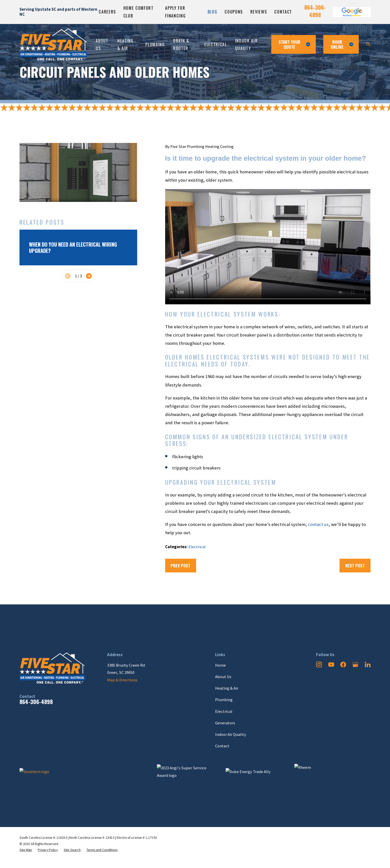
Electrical (197, 547)
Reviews (259, 12)
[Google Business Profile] (355, 664)
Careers (107, 12)
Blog (212, 12)
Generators (225, 723)
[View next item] (89, 276)
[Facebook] (343, 664)
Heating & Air (227, 688)
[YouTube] (331, 664)
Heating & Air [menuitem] (126, 44)
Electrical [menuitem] (216, 44)
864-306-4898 (315, 11)
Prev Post (181, 566)
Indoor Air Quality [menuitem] (246, 44)
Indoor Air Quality (231, 734)
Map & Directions (122, 680)
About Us (223, 677)
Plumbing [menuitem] (155, 44)
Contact (283, 12)
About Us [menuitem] (102, 44)
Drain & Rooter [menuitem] (181, 44)
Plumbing (224, 700)
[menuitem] (26, 850)
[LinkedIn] (368, 664)
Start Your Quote (294, 44)
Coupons (234, 12)
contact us (318, 524)
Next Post (355, 566)
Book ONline (342, 44)
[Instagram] (319, 664)
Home (220, 665)
